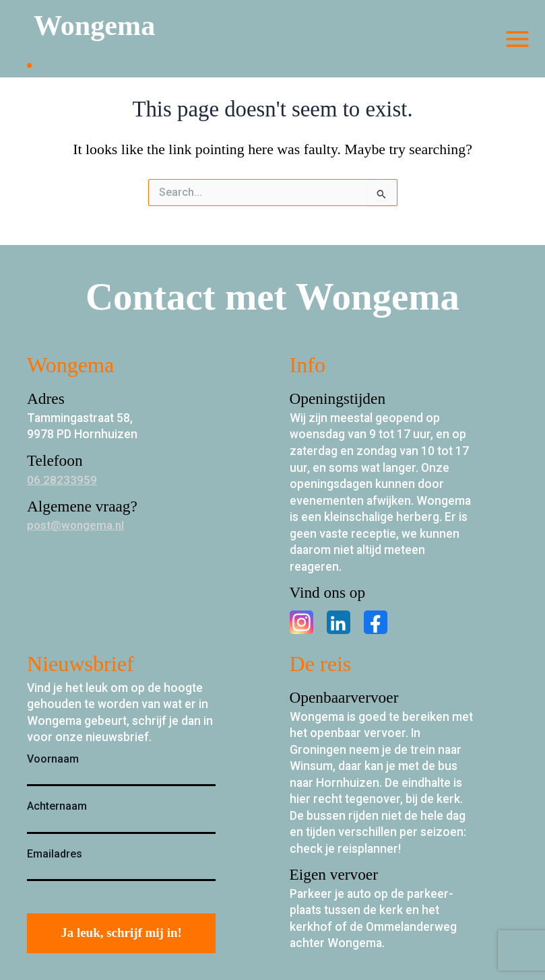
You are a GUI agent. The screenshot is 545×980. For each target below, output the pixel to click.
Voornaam (53, 759)
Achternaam (57, 806)
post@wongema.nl (77, 525)
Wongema (99, 27)
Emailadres (55, 854)
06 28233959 (62, 480)
